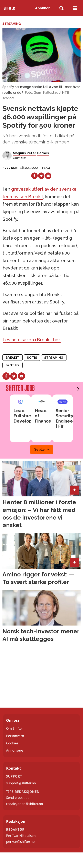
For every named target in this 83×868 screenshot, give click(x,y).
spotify (13, 365)
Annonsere (15, 750)
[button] (76, 389)
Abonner (42, 8)
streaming (54, 358)
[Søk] (61, 8)
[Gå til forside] (9, 8)
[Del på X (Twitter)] (41, 176)
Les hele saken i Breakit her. (32, 340)
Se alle (39, 449)
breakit (13, 358)
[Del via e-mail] (48, 176)
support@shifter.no (21, 783)
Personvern (15, 736)
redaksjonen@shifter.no (25, 804)
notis (32, 358)
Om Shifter (15, 728)
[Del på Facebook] (34, 176)
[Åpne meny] (75, 8)
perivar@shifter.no (20, 842)
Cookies (12, 743)
